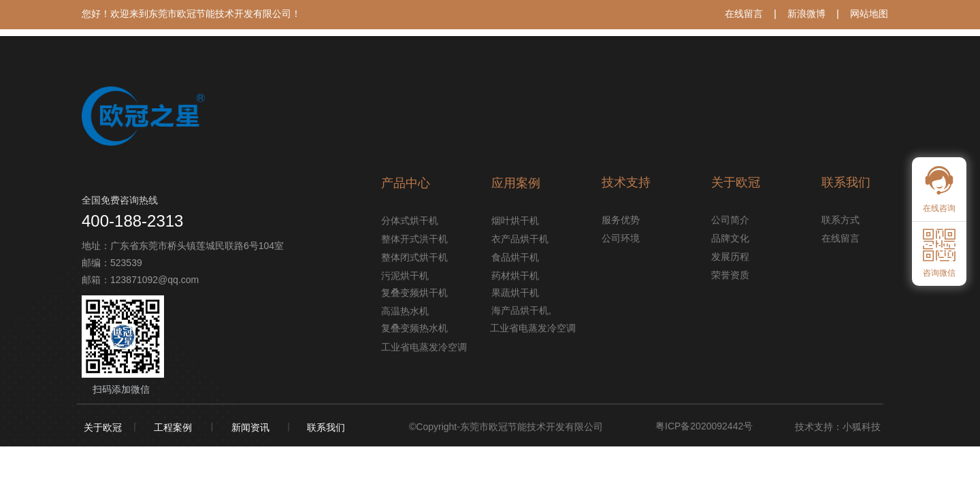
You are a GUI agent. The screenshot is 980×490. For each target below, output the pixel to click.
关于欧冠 (103, 427)
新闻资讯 (250, 427)
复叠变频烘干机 (414, 293)
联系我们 (326, 427)
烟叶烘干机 (515, 220)
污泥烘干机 (405, 276)
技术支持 (626, 182)
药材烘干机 (515, 276)
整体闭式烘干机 (414, 257)
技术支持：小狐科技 (838, 427)
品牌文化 (730, 238)
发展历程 (730, 257)
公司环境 (621, 238)
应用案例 (516, 183)
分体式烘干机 (410, 220)
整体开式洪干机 (414, 239)
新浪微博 (806, 14)
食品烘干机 (515, 257)
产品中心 (406, 183)
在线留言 (744, 14)
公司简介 (730, 220)
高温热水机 (405, 311)
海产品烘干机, (521, 310)
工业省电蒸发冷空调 (417, 347)
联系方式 (840, 220)
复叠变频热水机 (414, 328)
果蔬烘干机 (515, 293)
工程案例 (173, 427)
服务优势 (621, 220)
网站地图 (869, 14)
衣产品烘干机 (520, 239)
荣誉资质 (730, 275)
